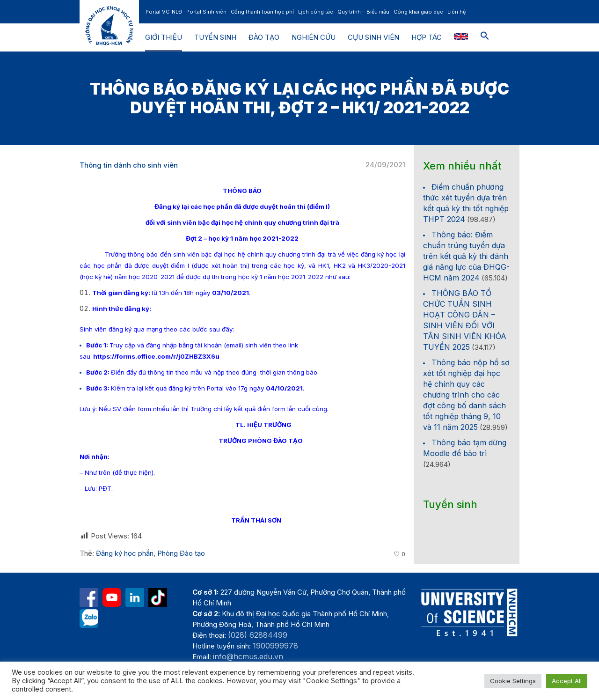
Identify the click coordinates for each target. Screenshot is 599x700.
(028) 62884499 (258, 635)
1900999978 (275, 646)
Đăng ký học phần (125, 553)
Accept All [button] (567, 681)
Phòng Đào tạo (181, 553)
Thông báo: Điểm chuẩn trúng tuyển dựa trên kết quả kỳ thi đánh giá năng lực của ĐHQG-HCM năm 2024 (466, 256)
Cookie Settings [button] (513, 681)
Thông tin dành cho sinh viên (129, 165)
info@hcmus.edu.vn (248, 656)
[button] (485, 37)
